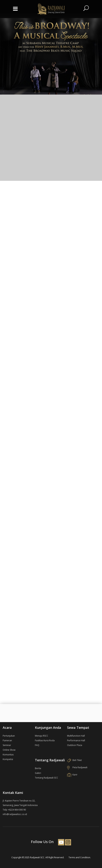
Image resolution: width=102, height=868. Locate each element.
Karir (72, 775)
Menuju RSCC (42, 736)
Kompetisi (8, 759)
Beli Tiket (74, 760)
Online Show (9, 750)
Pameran (7, 740)
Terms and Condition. (80, 857)
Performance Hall (76, 740)
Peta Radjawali (77, 767)
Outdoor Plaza (75, 745)
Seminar (7, 745)
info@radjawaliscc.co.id (15, 814)
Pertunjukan (9, 736)
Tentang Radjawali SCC (46, 778)
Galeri (38, 773)
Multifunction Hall (76, 736)
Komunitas (8, 755)
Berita (38, 768)
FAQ (37, 745)
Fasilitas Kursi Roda (45, 740)
